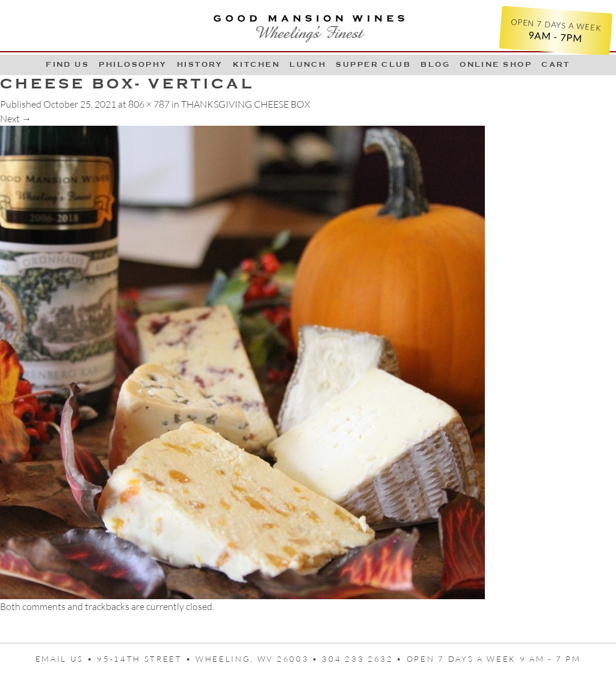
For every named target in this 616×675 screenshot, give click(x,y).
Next (16, 119)
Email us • (66, 659)
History (200, 64)
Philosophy (133, 64)
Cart (556, 64)
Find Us (67, 64)
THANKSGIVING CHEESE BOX (246, 104)
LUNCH (308, 64)
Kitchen (256, 64)
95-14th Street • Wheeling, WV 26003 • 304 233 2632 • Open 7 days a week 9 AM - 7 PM (339, 659)
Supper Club (373, 64)
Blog (435, 64)
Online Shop (496, 64)
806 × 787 (149, 104)
